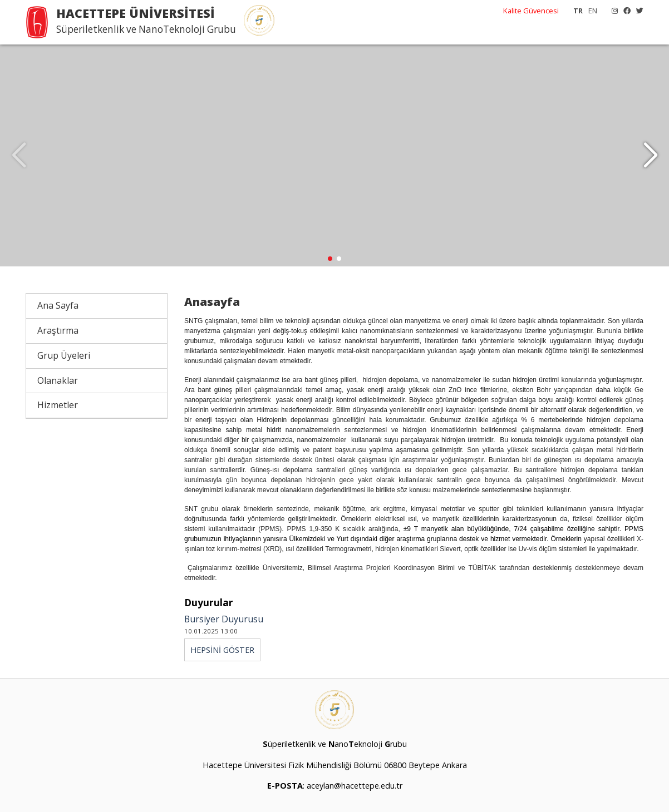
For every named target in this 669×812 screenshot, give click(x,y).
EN (593, 11)
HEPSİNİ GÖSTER (222, 650)
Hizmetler (58, 405)
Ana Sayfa (58, 306)
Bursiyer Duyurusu (224, 620)
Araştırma (58, 331)
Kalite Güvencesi (531, 11)
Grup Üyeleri (64, 356)
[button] (650, 156)
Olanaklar (58, 380)
